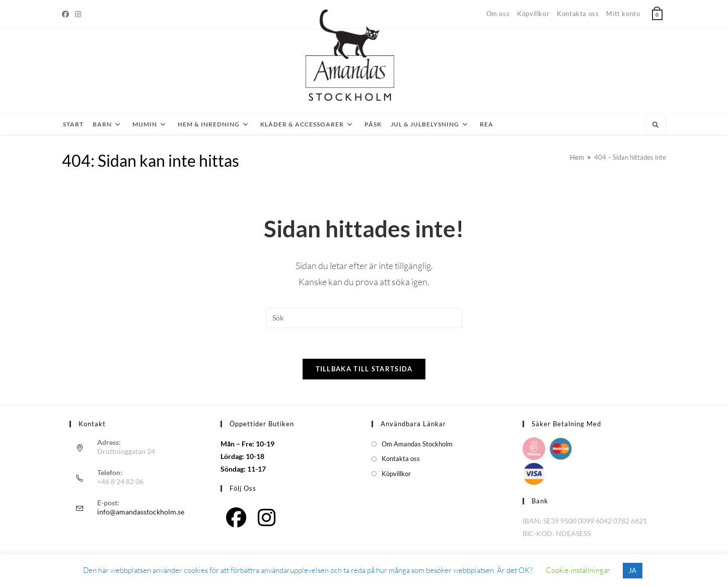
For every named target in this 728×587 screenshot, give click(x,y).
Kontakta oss (578, 14)
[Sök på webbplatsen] (656, 125)
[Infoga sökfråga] (364, 318)
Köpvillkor (533, 14)
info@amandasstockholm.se (141, 512)
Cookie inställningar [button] (578, 570)
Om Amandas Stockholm (417, 444)
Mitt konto (623, 14)
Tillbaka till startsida (364, 369)
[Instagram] (78, 14)
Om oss (498, 14)
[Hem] (577, 157)
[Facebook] (67, 14)
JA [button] (633, 570)
